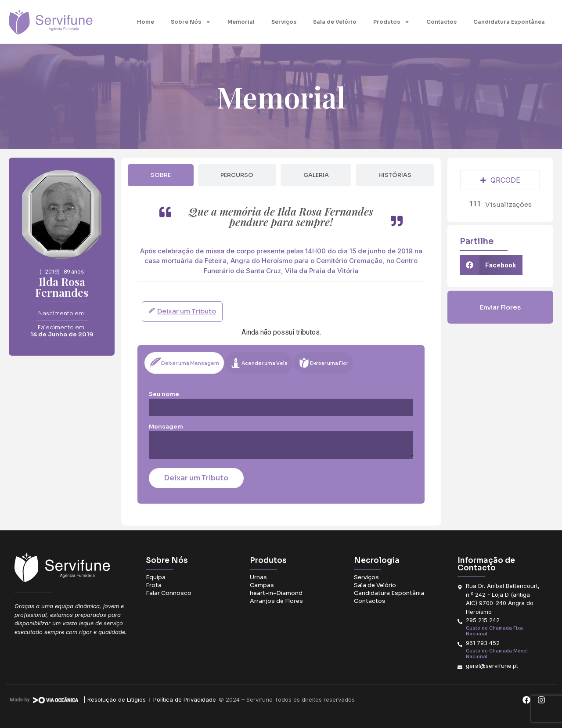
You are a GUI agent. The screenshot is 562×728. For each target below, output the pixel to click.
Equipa (156, 577)
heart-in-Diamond (276, 593)
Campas (262, 585)
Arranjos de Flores (276, 601)
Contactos (441, 22)
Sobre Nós (191, 22)
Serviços (284, 22)
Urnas (258, 577)
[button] (491, 265)
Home (146, 22)
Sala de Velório (335, 22)
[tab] (160, 175)
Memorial (241, 22)
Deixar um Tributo (196, 478)
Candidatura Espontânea (509, 22)
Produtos (391, 22)
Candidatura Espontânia (389, 593)
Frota (154, 585)
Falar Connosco (169, 593)
